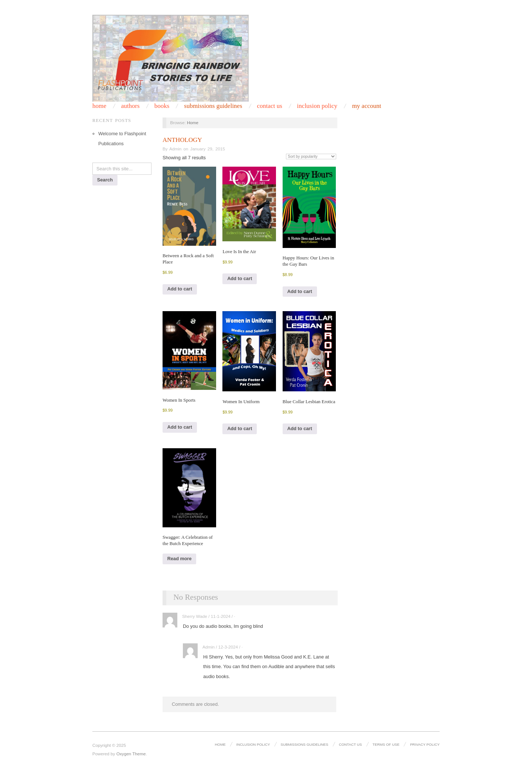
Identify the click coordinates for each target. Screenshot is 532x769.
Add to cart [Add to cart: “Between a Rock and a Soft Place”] (180, 289)
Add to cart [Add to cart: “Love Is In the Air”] (240, 278)
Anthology (182, 140)
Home (193, 123)
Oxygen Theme (131, 754)
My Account (367, 106)
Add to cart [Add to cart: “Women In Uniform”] (240, 428)
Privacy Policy (425, 744)
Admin (175, 149)
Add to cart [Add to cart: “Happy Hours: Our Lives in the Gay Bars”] (300, 291)
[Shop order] (311, 156)
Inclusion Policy (253, 744)
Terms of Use (386, 744)
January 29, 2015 (208, 149)
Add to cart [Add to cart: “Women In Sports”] (180, 427)
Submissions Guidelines (213, 106)
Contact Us (350, 744)
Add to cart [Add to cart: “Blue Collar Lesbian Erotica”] (300, 428)
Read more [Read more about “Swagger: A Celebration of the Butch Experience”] (180, 559)
